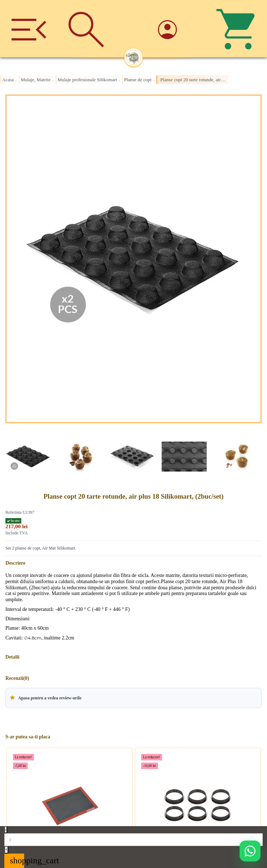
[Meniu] (29, 29)
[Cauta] (86, 29)
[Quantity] (133, 839)
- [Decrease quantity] (6, 830)
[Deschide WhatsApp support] (250, 851)
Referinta (14, 512)
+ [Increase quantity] (6, 850)
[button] (133, 698)
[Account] (181, 29)
